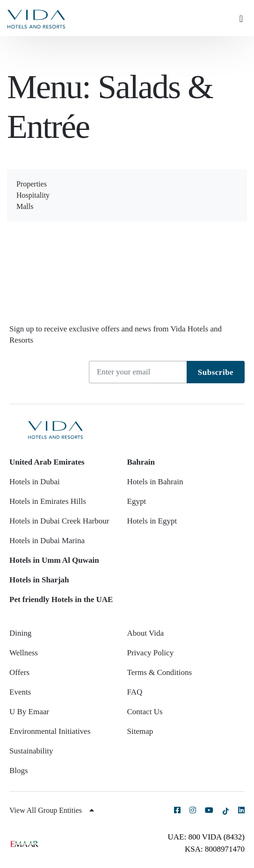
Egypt (137, 501)
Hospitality (33, 195)
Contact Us (145, 712)
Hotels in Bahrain (155, 482)
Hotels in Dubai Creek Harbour (59, 521)
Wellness (24, 653)
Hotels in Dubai (35, 482)
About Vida (145, 633)
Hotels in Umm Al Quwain (54, 560)
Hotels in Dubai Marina (47, 541)
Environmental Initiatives (50, 731)
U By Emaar (29, 712)
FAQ (135, 692)
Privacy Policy (151, 653)
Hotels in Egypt (152, 521)
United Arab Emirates (47, 462)
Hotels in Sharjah (39, 580)
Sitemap (140, 731)
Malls (25, 206)
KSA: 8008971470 (215, 849)
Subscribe (216, 372)
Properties (32, 184)
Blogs (19, 771)
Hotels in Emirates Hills (48, 501)
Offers (19, 672)
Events (20, 692)
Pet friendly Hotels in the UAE (61, 599)
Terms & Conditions (160, 672)
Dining (20, 633)
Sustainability (31, 751)
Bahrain (141, 462)
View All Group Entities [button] (52, 810)
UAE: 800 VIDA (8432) (206, 837)
